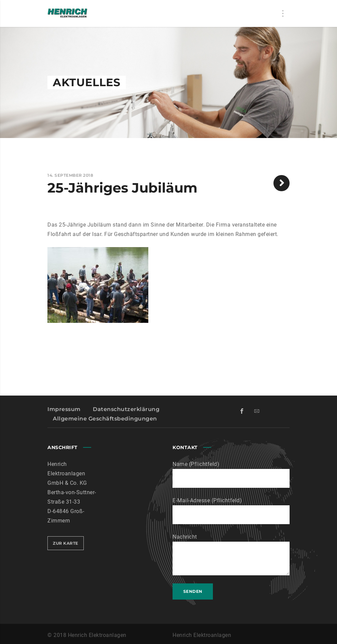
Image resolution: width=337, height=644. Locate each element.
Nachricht (231, 554)
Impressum (64, 409)
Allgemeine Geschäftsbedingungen (105, 419)
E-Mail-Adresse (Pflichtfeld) (231, 511)
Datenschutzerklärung (126, 409)
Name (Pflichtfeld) (231, 474)
